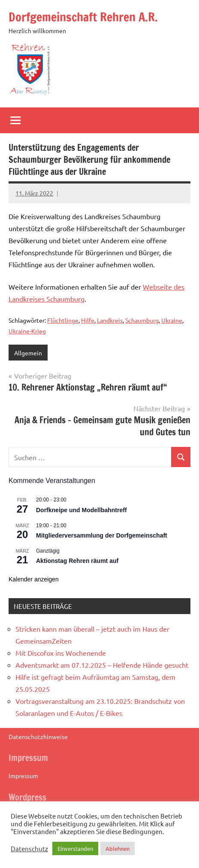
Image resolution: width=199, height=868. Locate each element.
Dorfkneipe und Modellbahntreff (81, 510)
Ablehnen (118, 848)
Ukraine (172, 320)
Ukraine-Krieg (27, 331)
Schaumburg (142, 320)
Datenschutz (29, 849)
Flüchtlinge (63, 320)
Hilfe (88, 320)
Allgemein (28, 353)
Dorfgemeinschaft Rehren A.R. (83, 17)
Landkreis (110, 320)
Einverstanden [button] (75, 848)
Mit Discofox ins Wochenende (61, 653)
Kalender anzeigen (34, 579)
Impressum (23, 776)
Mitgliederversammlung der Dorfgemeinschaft (102, 535)
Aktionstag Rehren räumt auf (77, 561)
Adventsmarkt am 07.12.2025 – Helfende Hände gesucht (102, 665)
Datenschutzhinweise (38, 737)
